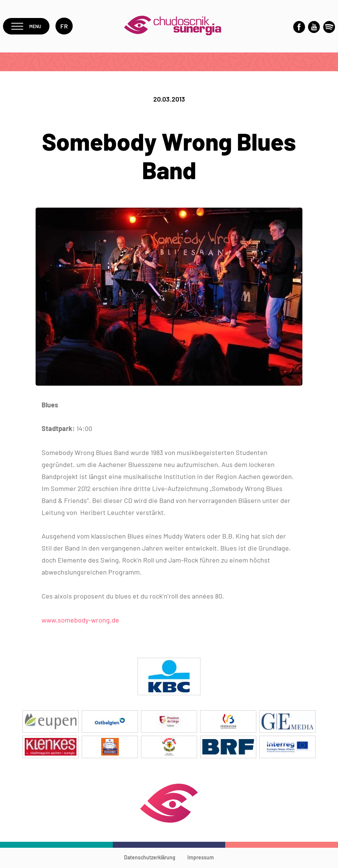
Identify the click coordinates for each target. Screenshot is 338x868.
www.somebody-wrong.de (80, 621)
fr (69, 27)
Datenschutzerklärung (150, 858)
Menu (29, 27)
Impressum (201, 858)
